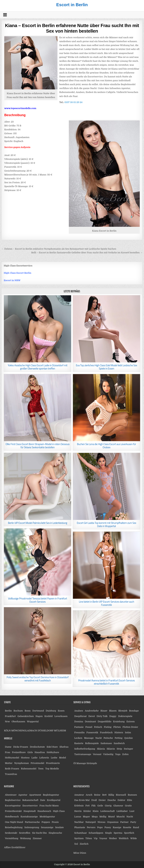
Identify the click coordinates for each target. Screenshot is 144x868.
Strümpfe (92, 763)
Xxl (76, 844)
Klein (96, 811)
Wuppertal (33, 722)
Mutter (9, 763)
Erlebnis (79, 806)
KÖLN (7, 731)
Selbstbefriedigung (85, 749)
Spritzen (79, 838)
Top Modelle (52, 769)
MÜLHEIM (60, 731)
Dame (8, 747)
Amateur (79, 795)
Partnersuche (32, 822)
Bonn (28, 711)
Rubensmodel (29, 769)
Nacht (130, 817)
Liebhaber (122, 811)
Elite (129, 800)
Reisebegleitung (14, 827)
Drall (94, 800)
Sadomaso (106, 743)
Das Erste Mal (82, 800)
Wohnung (25, 838)
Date (43, 800)
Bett (104, 795)
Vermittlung (12, 838)
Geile (100, 806)
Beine (97, 795)
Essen (61, 711)
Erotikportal (54, 800)
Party (133, 822)
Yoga (118, 754)
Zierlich (84, 844)
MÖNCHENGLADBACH (24, 731)
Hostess (25, 758)
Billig (111, 795)
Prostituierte (53, 763)
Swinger (128, 749)
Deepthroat (81, 716)
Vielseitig (108, 754)
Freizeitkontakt (13, 811)
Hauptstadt (30, 811)
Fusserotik (92, 732)
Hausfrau (40, 752)
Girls (30, 752)
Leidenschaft (108, 811)
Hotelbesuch (12, 817)
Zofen (125, 754)
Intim (128, 732)
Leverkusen (61, 716)
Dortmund (38, 711)
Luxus (78, 817)
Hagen (39, 716)
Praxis (55, 822)
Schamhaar (81, 833)
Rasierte (79, 743)
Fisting (108, 727)
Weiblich (124, 838)
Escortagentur (13, 806)
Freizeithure (19, 752)
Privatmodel (37, 763)
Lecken (78, 738)
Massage (89, 738)
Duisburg (51, 711)
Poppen (46, 822)
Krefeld (48, 716)
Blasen (113, 711)
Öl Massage (80, 763)
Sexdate (59, 827)
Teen (41, 769)
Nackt (99, 738)
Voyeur (103, 838)
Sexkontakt (11, 833)
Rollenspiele (92, 743)
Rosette (127, 827)
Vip (96, 838)
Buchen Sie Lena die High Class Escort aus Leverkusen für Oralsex (106, 446)
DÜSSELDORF (45, 731)
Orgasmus (113, 822)
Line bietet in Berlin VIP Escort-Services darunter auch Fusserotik (106, 603)
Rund (136, 827)
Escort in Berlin (72, 5)
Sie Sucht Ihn (39, 833)
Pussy (108, 827)
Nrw (7, 722)
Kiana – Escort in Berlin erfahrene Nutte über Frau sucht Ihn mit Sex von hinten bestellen (72, 28)
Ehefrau (64, 747)
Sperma (118, 833)
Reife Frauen (12, 769)
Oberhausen (18, 722)
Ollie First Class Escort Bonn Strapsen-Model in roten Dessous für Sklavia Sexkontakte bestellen (38, 446)
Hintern (119, 732)
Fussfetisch (106, 732)
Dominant (90, 722)
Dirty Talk (102, 716)
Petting (119, 738)
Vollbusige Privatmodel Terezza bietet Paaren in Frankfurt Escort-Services (38, 600)
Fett (88, 806)
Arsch (89, 795)
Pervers (91, 827)
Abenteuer (11, 795)
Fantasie (79, 727)
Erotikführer (18, 847)
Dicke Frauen (21, 747)
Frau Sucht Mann (49, 806)
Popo (100, 827)
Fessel (89, 727)
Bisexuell (121, 795)
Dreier (102, 800)
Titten (89, 838)
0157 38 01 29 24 (74, 102)
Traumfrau (11, 774)
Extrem (131, 722)
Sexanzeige (47, 827)
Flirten (117, 727)
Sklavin (111, 749)
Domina (79, 722)
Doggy (113, 716)
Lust (132, 811)
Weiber (113, 838)
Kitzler (87, 811)
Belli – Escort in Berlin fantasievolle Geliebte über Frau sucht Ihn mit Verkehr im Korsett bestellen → (87, 253)
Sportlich (129, 833)
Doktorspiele (125, 716)
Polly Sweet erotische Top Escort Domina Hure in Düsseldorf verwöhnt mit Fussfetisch (38, 679)
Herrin (78, 811)
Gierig (108, 806)
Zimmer (37, 838)
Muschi (121, 817)
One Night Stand (14, 822)
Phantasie (80, 827)
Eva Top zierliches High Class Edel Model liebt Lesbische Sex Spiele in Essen (106, 367)
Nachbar (79, 822)
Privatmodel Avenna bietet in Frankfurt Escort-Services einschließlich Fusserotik (106, 682)
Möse (76, 853)
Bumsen (132, 795)
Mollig (103, 817)
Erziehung (119, 722)
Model (63, 758)
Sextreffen (25, 833)
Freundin (80, 732)
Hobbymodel (12, 758)
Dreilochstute (37, 747)
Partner (124, 822)
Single (108, 833)
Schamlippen (96, 833)
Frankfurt (10, 716)
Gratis (128, 806)
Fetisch (98, 727)
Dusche (112, 800)
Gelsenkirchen (26, 716)
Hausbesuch (44, 811)
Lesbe (54, 758)
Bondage (134, 711)
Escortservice (30, 806)
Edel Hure (52, 747)
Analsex (79, 711)
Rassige (117, 827)
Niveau (101, 822)
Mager (86, 817)
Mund (111, 817)
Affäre (7, 847)
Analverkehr (92, 711)
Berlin (8, 711)
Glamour (118, 806)
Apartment (35, 795)
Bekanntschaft (30, 800)
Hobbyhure (53, 752)
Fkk (93, 806)
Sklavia (101, 749)
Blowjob (123, 711)
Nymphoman (22, 763)
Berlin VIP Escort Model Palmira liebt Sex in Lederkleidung (38, 523)
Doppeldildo (104, 722)
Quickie (128, 738)
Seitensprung (32, 827)
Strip (119, 749)
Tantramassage (83, 754)
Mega (95, 817)
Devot (92, 716)
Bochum (18, 711)
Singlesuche (55, 833)
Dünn (83, 853)
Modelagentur (47, 817)
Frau (8, 752)
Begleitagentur (51, 795)
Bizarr (104, 711)
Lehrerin (44, 758)
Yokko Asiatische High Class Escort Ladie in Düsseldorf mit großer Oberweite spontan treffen (38, 367)
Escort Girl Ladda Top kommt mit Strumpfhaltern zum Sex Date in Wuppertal (106, 524)
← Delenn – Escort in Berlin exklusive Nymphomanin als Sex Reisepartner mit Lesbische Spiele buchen (59, 249)
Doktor (121, 800)
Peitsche (108, 738)
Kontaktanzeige (29, 817)
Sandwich (119, 743)
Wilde (134, 838)
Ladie (34, 758)
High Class (59, 811)
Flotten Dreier (130, 727)
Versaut (97, 754)
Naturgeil (91, 822)
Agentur (23, 795)
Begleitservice (13, 800)
